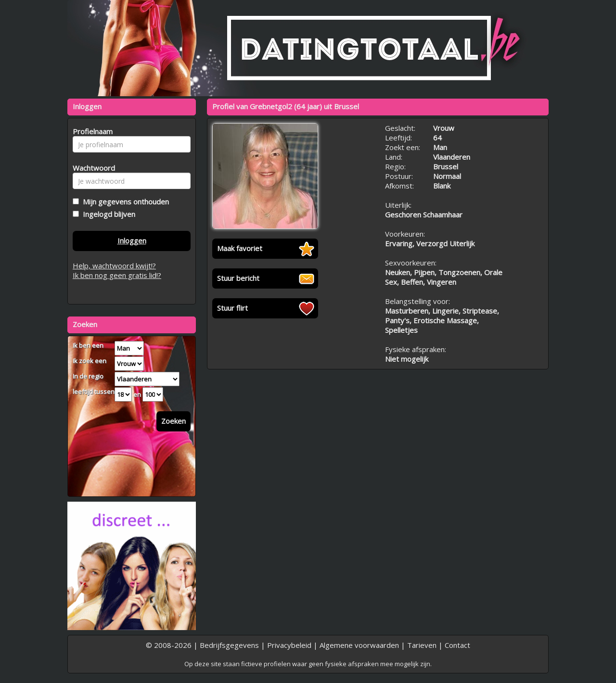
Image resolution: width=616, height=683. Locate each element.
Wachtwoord (91, 168)
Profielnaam (91, 131)
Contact (457, 645)
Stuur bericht (238, 278)
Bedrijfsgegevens (229, 645)
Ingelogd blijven (107, 214)
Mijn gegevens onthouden (124, 202)
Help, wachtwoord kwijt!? (114, 266)
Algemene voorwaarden (359, 645)
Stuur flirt (232, 308)
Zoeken (173, 421)
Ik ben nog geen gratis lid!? (117, 275)
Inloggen (132, 240)
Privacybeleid (289, 645)
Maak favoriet (240, 248)
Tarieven (422, 645)
